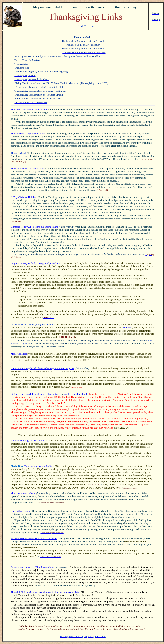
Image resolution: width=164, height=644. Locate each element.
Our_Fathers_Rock (20, 511)
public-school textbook (76, 394)
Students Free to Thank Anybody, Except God (34, 538)
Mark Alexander (19, 354)
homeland (127, 328)
